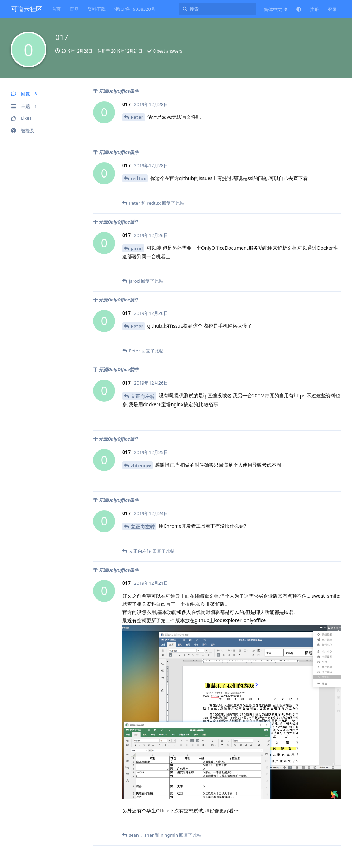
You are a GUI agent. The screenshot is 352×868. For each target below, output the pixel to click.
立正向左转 (143, 396)
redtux (138, 178)
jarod (137, 248)
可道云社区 (27, 9)
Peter (137, 117)
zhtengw (141, 465)
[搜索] (217, 9)
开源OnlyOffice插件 (119, 91)
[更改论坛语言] (276, 9)
